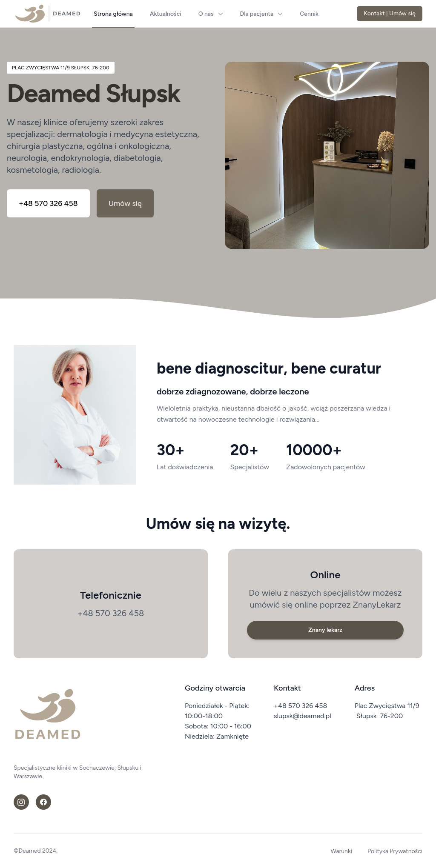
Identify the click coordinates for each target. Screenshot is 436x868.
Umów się (126, 204)
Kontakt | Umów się (390, 13)
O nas (211, 14)
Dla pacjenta (262, 14)
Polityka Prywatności (395, 851)
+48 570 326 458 (49, 204)
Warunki (341, 851)
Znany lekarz (325, 630)
